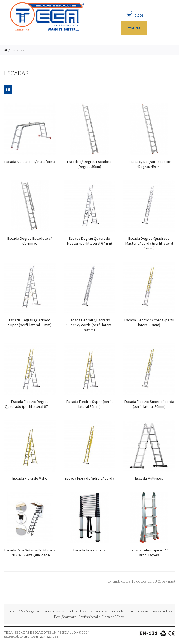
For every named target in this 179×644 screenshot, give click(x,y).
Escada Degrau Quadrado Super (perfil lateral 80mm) (30, 322)
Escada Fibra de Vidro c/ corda (89, 478)
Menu (134, 28)
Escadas (18, 50)
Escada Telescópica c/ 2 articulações (149, 553)
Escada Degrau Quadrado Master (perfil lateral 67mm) (89, 241)
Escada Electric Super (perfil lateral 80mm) (89, 404)
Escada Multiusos (149, 478)
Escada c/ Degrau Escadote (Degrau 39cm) (89, 164)
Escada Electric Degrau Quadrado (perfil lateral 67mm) (30, 404)
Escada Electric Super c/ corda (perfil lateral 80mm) (149, 404)
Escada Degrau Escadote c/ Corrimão (30, 241)
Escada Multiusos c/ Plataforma (30, 162)
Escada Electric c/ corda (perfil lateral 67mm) (149, 322)
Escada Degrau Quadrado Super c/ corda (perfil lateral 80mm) (89, 325)
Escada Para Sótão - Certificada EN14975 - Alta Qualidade (30, 553)
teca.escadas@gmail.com (21, 637)
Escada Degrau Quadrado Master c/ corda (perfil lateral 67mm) (149, 243)
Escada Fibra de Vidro (30, 478)
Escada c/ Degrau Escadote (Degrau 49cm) (149, 164)
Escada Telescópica (89, 550)
